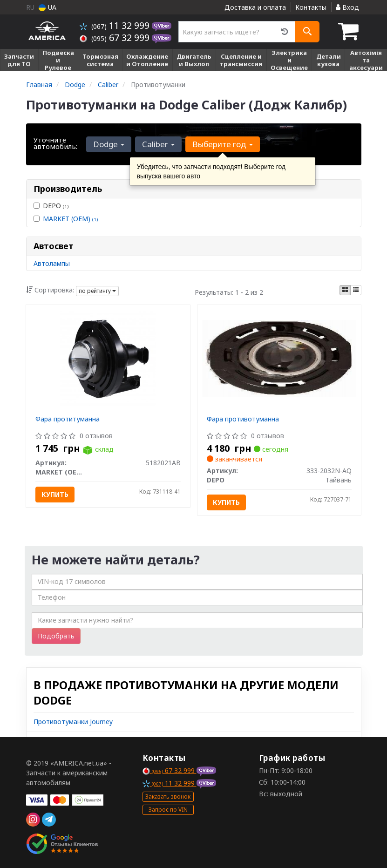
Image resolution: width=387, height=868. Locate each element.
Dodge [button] (109, 144)
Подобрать (56, 636)
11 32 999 (116, 25)
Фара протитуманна (68, 419)
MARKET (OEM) (70, 219)
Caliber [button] (158, 144)
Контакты (311, 7)
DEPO (51, 206)
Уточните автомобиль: (55, 143)
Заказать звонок (168, 797)
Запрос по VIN (168, 810)
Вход (347, 7)
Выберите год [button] (223, 144)
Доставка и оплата (255, 7)
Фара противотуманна (243, 419)
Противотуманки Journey (73, 722)
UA (48, 7)
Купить (55, 494)
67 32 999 (116, 37)
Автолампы (52, 263)
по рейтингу (97, 291)
